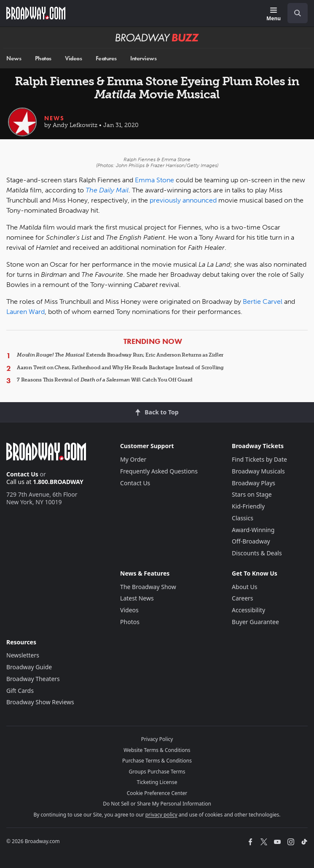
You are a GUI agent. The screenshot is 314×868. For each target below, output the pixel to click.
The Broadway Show (148, 587)
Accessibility (248, 610)
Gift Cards (20, 691)
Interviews (143, 58)
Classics (243, 518)
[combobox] (294, 13)
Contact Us (22, 474)
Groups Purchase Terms (157, 772)
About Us (244, 587)
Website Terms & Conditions (157, 750)
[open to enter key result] (298, 13)
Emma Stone (154, 180)
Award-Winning (253, 530)
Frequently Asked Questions (159, 471)
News (14, 58)
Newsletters (23, 655)
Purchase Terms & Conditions (157, 761)
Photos (43, 58)
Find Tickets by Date (259, 459)
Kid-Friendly (248, 506)
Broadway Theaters (33, 679)
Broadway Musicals (258, 471)
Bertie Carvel (263, 302)
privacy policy (161, 815)
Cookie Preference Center (157, 793)
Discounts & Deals (257, 553)
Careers (242, 598)
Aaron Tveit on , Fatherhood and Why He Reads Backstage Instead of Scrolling (120, 368)
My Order (133, 459)
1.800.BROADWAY (58, 482)
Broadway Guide (29, 667)
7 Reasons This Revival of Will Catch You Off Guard (105, 380)
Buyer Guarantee (255, 622)
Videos (73, 58)
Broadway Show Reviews (40, 702)
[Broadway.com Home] (36, 13)
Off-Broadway (251, 541)
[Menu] (274, 15)
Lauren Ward (25, 312)
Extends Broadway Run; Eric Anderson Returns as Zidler (120, 355)
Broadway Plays (254, 483)
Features (106, 58)
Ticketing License (157, 782)
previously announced (183, 200)
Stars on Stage (252, 494)
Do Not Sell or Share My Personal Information (157, 804)
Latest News (137, 598)
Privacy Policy (157, 739)
